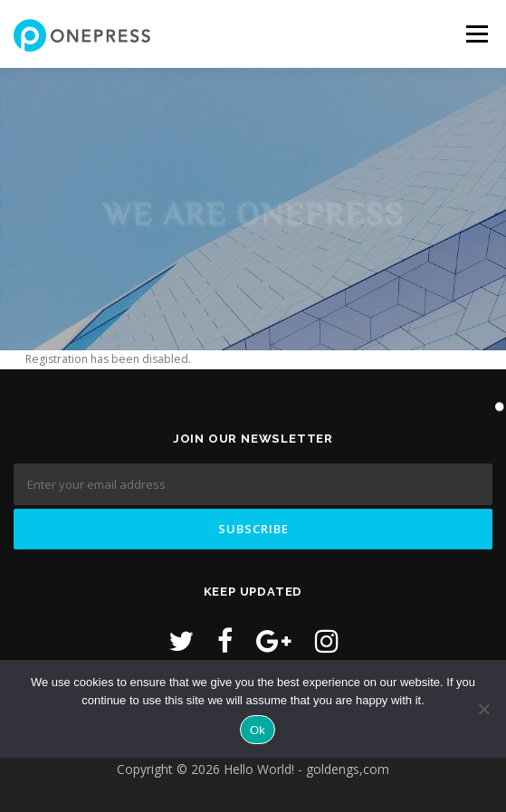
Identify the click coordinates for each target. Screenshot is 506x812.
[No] (483, 709)
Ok (258, 730)
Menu (476, 34)
